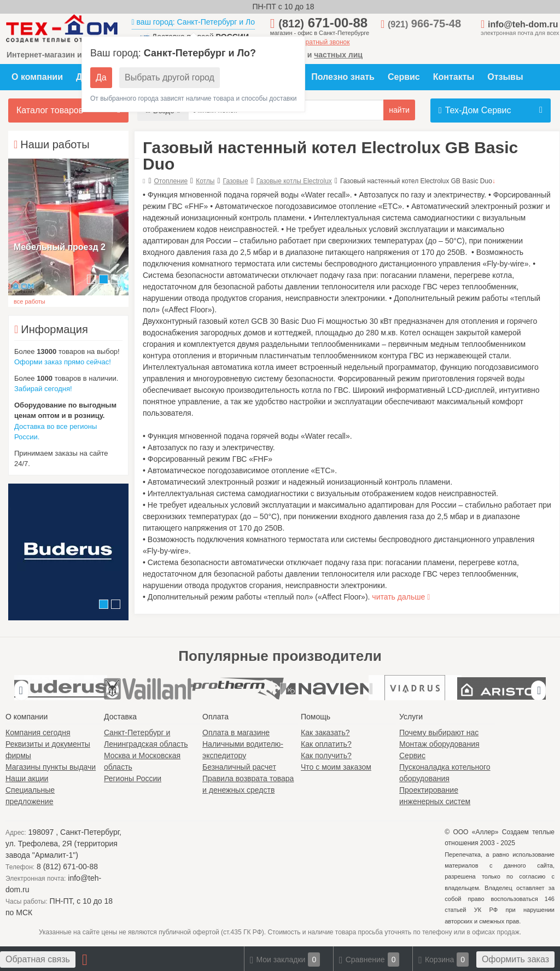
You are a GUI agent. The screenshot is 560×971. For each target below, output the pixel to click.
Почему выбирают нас (439, 732)
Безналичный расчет (239, 767)
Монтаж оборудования (439, 744)
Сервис (404, 77)
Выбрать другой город (170, 77)
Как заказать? (325, 732)
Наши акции (27, 778)
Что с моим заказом (336, 767)
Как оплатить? (326, 744)
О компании (37, 77)
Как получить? (326, 755)
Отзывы (505, 77)
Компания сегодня (38, 732)
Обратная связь (38, 959)
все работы (30, 301)
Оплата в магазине (236, 732)
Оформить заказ (515, 959)
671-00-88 (323, 23)
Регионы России (133, 778)
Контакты (454, 77)
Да (101, 77)
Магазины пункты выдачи (51, 767)
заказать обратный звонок (310, 42)
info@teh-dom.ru (523, 24)
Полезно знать (343, 77)
